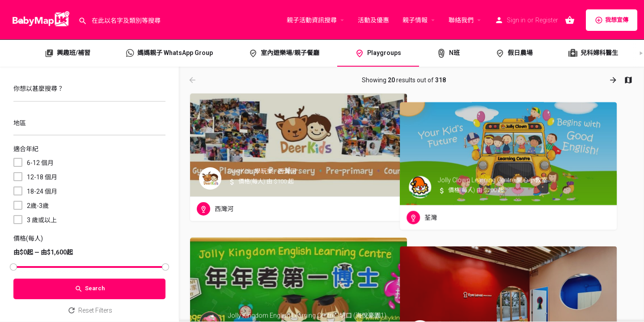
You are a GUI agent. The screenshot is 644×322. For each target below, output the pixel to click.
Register (547, 20)
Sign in (516, 20)
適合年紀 (26, 149)
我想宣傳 (612, 20)
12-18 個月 (42, 177)
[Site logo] (39, 19)
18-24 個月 (42, 191)
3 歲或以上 (42, 220)
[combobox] (89, 125)
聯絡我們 (461, 20)
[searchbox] (88, 124)
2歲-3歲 (38, 206)
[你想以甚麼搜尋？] (89, 91)
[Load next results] (614, 80)
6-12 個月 (40, 163)
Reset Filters (90, 310)
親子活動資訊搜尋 (312, 20)
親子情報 (415, 20)
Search (90, 289)
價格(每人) (28, 238)
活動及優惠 (373, 20)
